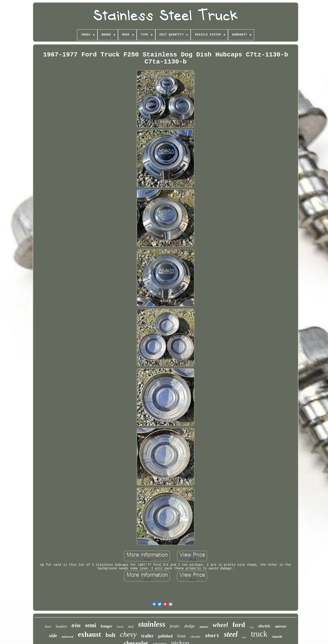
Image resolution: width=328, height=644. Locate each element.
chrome (195, 636)
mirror (204, 627)
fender (175, 626)
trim (76, 625)
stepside (277, 637)
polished (165, 636)
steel (231, 634)
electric (264, 626)
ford (239, 625)
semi (91, 625)
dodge (190, 626)
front (181, 636)
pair (244, 637)
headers (61, 626)
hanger (106, 626)
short (212, 636)
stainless (152, 624)
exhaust (90, 634)
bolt (111, 635)
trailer (147, 636)
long (252, 627)
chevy (128, 634)
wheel (220, 625)
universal (68, 637)
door (48, 626)
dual (131, 627)
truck (259, 634)
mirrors (281, 626)
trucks (120, 627)
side (53, 635)
